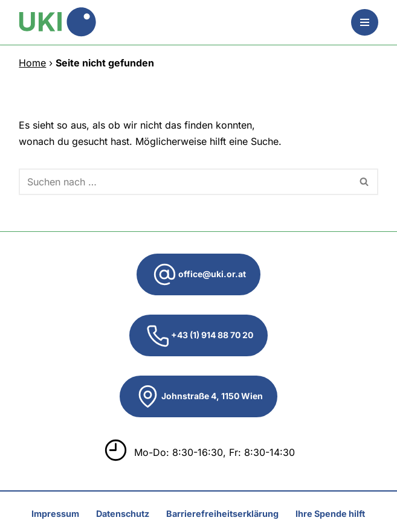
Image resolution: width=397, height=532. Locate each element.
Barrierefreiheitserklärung (222, 514)
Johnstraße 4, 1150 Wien (198, 396)
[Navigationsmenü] (365, 22)
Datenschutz (123, 514)
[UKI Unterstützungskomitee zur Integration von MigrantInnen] (57, 22)
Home (32, 63)
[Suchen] (185, 182)
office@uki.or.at (198, 274)
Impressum (55, 514)
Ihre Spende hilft (330, 514)
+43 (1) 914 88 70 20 (198, 335)
